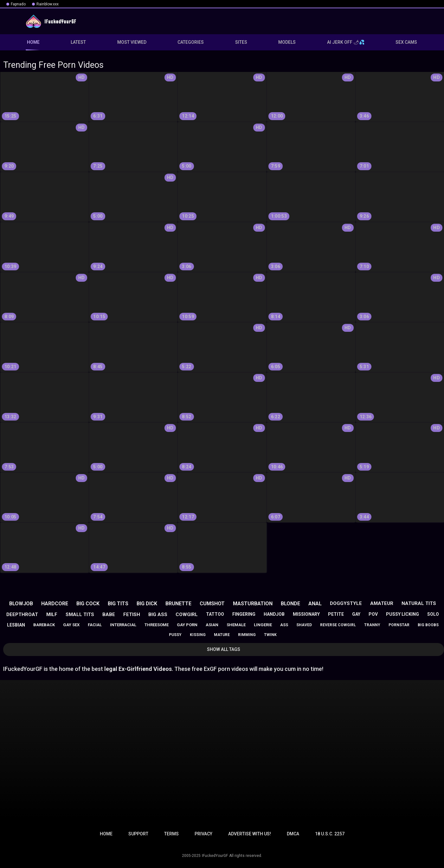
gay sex (71, 625)
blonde (290, 604)
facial (95, 625)
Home (106, 834)
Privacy (203, 834)
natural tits (419, 603)
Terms (171, 834)
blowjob (21, 604)
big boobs (428, 625)
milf (52, 614)
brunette (178, 604)
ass (284, 625)
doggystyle (346, 603)
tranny (372, 625)
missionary (306, 614)
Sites (241, 42)
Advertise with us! (250, 834)
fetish (132, 614)
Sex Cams (406, 42)
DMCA (293, 834)
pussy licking (402, 614)
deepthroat (22, 614)
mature (222, 635)
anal (315, 604)
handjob (274, 614)
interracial (123, 625)
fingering (244, 614)
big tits (118, 604)
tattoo (215, 614)
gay (356, 614)
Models (287, 42)
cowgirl (187, 614)
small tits (80, 614)
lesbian (16, 625)
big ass (158, 614)
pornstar (399, 625)
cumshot (212, 604)
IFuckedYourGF (215, 856)
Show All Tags (224, 649)
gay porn (187, 625)
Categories (191, 42)
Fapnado (18, 4)
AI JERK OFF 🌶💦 (346, 42)
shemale (236, 625)
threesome (157, 625)
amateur (382, 603)
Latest (78, 42)
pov (373, 614)
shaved (304, 625)
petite (336, 614)
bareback (44, 625)
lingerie (263, 625)
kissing (198, 635)
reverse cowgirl (338, 625)
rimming (247, 635)
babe (109, 614)
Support (138, 834)
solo (433, 614)
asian (212, 625)
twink (270, 635)
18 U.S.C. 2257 (330, 834)
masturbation (253, 604)
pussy (175, 635)
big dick (147, 604)
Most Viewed (132, 42)
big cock (88, 604)
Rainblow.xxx (48, 4)
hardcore (55, 604)
